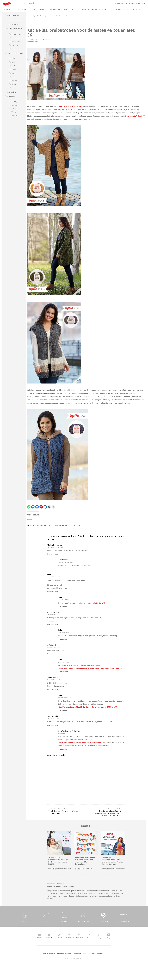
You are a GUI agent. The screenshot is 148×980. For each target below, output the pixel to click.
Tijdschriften (58, 10)
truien (33, 525)
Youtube (39, 938)
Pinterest (59, 938)
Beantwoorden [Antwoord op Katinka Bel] (53, 654)
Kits (74, 10)
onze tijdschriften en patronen (69, 106)
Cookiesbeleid (77, 954)
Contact (44, 921)
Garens (8, 10)
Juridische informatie (49, 954)
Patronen (39, 10)
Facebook (49, 938)
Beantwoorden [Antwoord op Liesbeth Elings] (53, 690)
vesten (54, 525)
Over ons (24, 921)
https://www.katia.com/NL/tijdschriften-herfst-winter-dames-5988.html (86, 707)
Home (29, 16)
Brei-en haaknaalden (95, 10)
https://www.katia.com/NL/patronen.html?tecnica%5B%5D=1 (82, 743)
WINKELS (117, 3)
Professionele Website (124, 921)
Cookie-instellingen (98, 954)
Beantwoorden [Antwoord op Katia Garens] (63, 569)
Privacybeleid (87, 954)
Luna (49, 575)
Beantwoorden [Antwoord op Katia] (63, 606)
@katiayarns (79, 938)
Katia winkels (64, 921)
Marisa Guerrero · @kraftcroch (41, 40)
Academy (139, 10)
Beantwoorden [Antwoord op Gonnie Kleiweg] (53, 624)
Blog (34, 16)
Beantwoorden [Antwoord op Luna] (53, 592)
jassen (77, 525)
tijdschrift (135, 116)
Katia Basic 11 (66, 525)
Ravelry (99, 938)
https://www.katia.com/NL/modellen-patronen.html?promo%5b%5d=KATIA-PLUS (90, 668)
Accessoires (121, 10)
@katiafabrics (70, 938)
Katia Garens (63, 560)
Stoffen (23, 10)
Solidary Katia (104, 921)
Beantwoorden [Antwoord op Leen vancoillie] (53, 725)
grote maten (44, 525)
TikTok (89, 938)
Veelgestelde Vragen (84, 921)
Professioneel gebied (134, 3)
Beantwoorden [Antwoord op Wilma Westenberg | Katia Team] (63, 749)
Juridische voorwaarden (64, 954)
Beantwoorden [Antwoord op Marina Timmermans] (53, 554)
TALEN (143, 3)
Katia (60, 597)
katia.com (124, 3)
